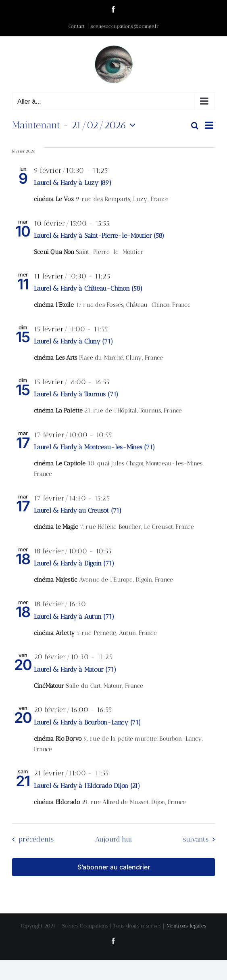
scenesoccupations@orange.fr (125, 26)
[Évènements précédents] (31, 839)
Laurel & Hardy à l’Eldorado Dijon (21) (87, 786)
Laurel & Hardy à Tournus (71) (76, 394)
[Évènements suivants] (201, 839)
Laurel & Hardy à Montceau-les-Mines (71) (94, 447)
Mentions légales (186, 926)
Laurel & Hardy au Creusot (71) (78, 510)
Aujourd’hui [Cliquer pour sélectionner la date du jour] (114, 839)
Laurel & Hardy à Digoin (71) (74, 563)
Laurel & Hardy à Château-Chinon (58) (88, 288)
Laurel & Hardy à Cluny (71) (73, 341)
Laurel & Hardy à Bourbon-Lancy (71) (87, 722)
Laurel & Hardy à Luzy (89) (73, 183)
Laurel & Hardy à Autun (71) (74, 617)
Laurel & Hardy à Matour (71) (75, 669)
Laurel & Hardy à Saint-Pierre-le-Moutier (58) (99, 236)
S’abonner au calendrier (114, 867)
